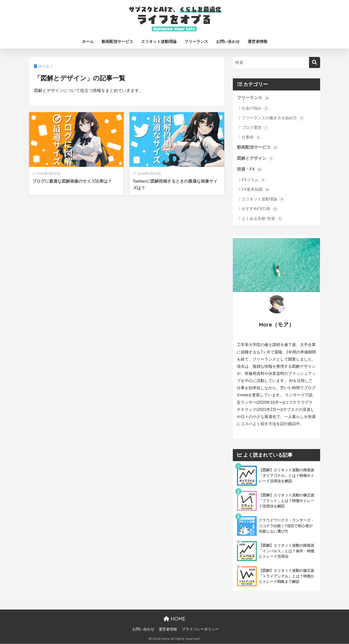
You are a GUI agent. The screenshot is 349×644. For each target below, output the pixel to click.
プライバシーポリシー (200, 629)
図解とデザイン (256, 159)
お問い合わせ (228, 42)
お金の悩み (255, 108)
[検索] (315, 62)
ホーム (88, 42)
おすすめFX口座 (260, 209)
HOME (174, 619)
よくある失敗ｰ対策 (262, 219)
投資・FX (250, 170)
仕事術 (251, 138)
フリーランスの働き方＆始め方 (273, 118)
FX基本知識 (256, 190)
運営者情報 (257, 42)
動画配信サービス (117, 42)
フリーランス (196, 42)
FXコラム (254, 180)
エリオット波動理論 (159, 42)
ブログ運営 (255, 128)
